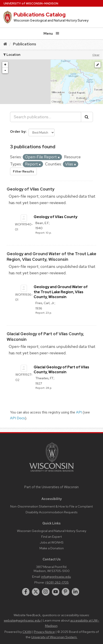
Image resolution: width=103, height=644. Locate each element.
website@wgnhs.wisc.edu (22, 620)
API (79, 412)
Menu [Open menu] (51, 33)
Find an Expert (51, 537)
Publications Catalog (39, 15)
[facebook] (26, 592)
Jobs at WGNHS (52, 542)
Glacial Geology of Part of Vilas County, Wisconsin (61, 370)
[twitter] (36, 592)
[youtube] (56, 592)
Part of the (51, 487)
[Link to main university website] (51, 472)
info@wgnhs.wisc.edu (56, 577)
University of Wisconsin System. (54, 637)
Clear (96, 55)
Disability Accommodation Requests (51, 512)
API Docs (18, 418)
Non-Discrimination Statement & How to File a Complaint (51, 506)
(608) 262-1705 (57, 582)
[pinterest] (66, 592)
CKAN (27, 632)
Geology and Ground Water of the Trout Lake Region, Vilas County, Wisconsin (61, 292)
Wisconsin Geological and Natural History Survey (52, 531)
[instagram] (46, 592)
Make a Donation (52, 548)
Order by (18, 131)
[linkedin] (76, 592)
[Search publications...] (46, 117)
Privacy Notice (44, 632)
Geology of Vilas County (31, 189)
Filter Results (23, 171)
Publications (25, 44)
